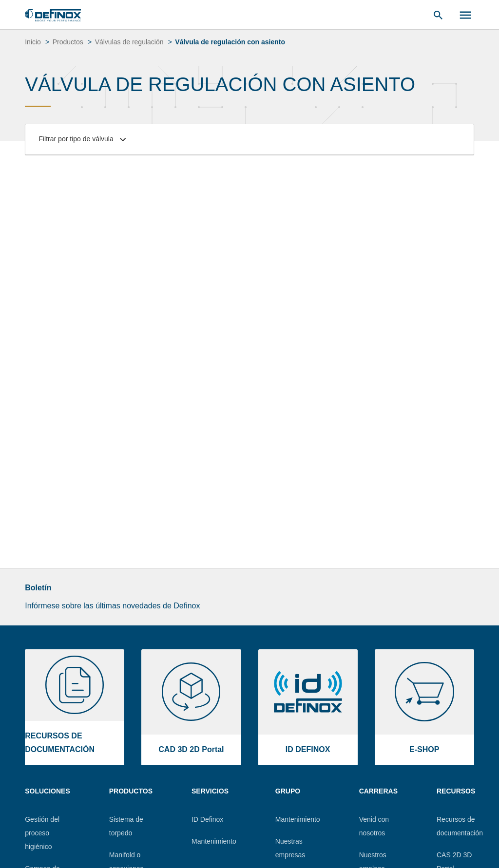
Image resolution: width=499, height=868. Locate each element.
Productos (131, 791)
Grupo (288, 791)
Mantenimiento (214, 841)
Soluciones (48, 791)
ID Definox (207, 819)
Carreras (378, 791)
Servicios (210, 791)
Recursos (456, 791)
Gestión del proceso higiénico (42, 833)
